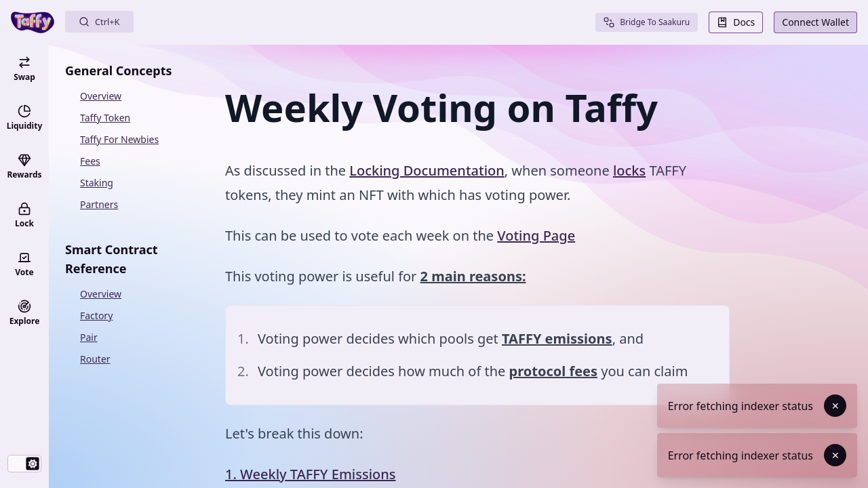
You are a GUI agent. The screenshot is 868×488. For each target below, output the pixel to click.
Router (95, 359)
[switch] (24, 464)
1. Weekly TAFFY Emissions (311, 474)
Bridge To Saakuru (647, 22)
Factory (96, 316)
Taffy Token (105, 118)
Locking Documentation (427, 170)
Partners (99, 204)
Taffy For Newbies (119, 139)
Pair (89, 337)
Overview (101, 96)
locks (629, 170)
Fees (90, 161)
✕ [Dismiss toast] (835, 406)
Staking (97, 183)
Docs (736, 22)
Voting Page (536, 236)
